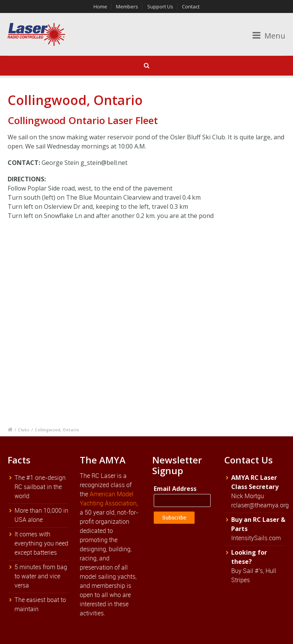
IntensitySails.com (256, 538)
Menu (269, 36)
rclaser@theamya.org (260, 505)
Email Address (175, 489)
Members (127, 6)
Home (100, 6)
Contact (191, 6)
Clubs (24, 430)
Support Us (160, 6)
